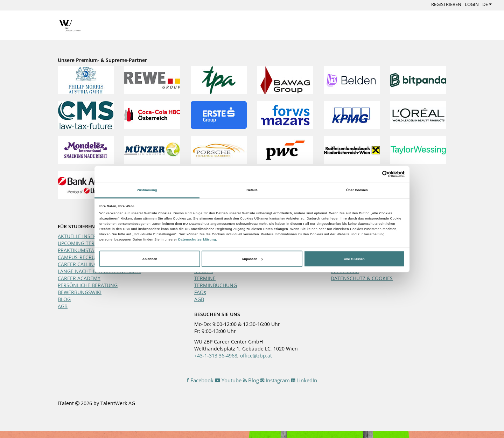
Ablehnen (150, 259)
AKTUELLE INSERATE (81, 236)
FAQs (200, 292)
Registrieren (446, 4)
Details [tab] (252, 190)
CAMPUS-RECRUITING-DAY (89, 257)
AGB (63, 306)
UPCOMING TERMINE (82, 243)
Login (472, 4)
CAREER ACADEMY (79, 278)
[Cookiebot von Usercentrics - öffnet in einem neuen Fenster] (374, 174)
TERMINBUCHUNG (216, 285)
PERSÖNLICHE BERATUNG (88, 285)
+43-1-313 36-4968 (216, 356)
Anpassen (252, 259)
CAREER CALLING (78, 264)
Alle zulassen (354, 259)
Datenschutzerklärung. (198, 239)
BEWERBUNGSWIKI (80, 292)
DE (487, 4)
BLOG (64, 299)
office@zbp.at (256, 356)
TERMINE (205, 278)
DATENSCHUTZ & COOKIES (362, 278)
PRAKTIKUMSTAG (78, 250)
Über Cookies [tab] (357, 190)
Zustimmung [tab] (147, 190)
